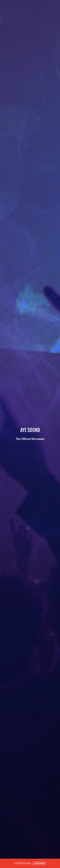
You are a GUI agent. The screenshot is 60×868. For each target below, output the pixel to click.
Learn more (39, 864)
